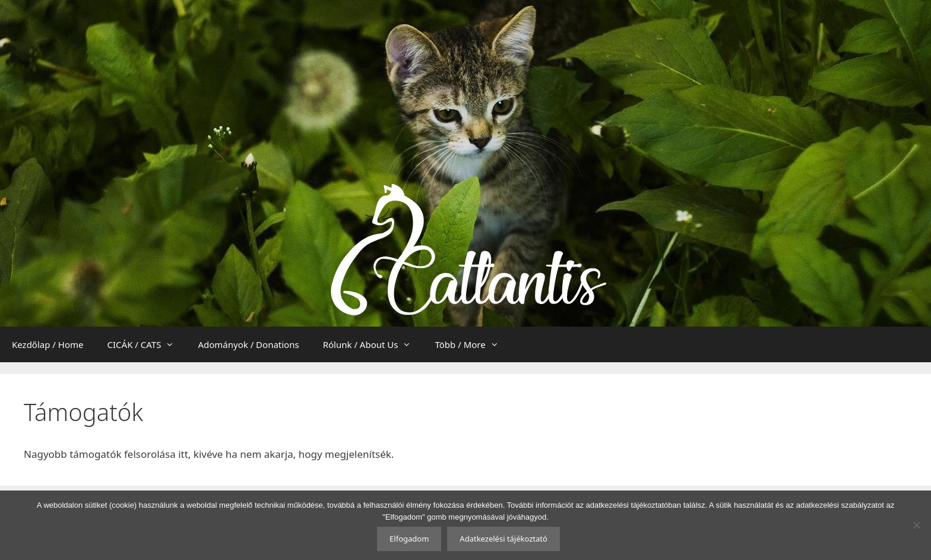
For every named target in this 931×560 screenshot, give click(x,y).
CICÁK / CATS (147, 344)
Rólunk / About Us (373, 344)
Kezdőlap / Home (48, 344)
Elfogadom (409, 539)
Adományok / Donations (248, 344)
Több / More (472, 344)
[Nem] (916, 525)
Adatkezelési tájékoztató (503, 539)
